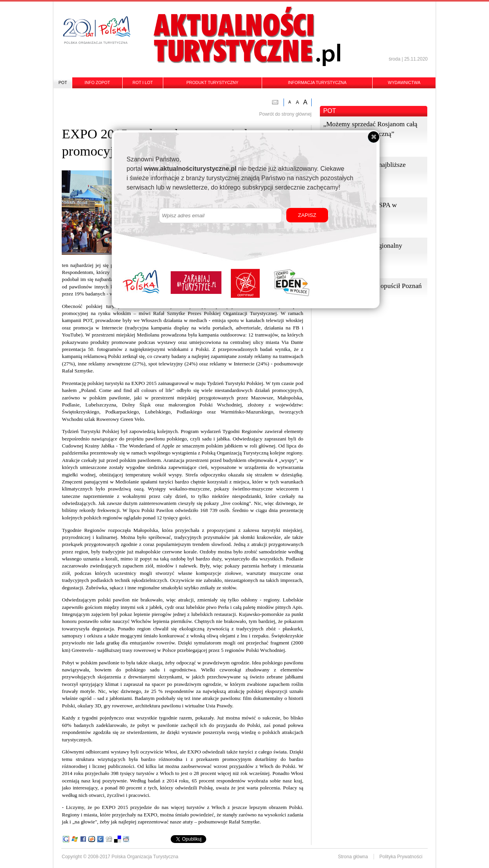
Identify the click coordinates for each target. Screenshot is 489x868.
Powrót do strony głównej (285, 114)
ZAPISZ (307, 215)
